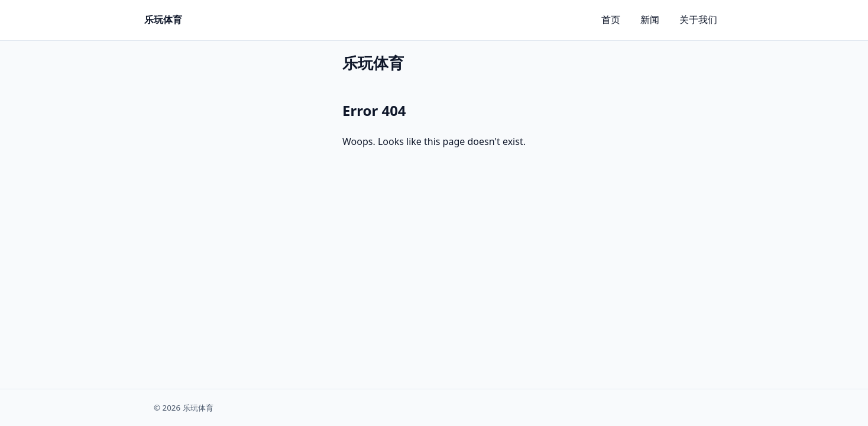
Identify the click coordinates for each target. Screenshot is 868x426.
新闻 (650, 20)
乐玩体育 (163, 20)
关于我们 (698, 20)
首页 (611, 20)
